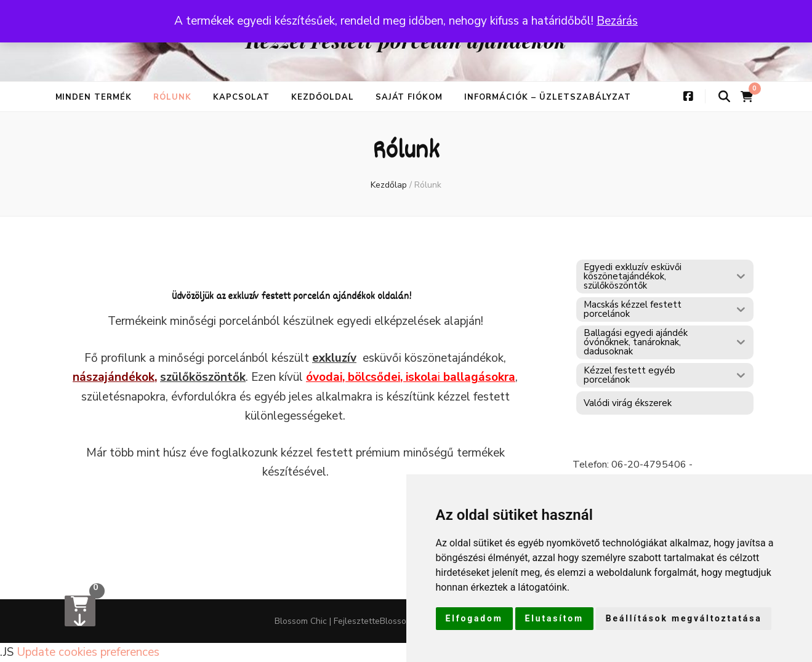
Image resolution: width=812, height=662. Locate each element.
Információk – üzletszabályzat (547, 97)
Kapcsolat (241, 97)
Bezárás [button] (617, 21)
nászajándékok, (115, 377)
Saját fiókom (409, 97)
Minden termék (94, 97)
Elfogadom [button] (474, 618)
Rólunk (172, 97)
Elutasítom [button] (554, 618)
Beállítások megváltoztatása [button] (684, 618)
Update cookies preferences (88, 652)
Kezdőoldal (323, 97)
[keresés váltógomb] (724, 97)
